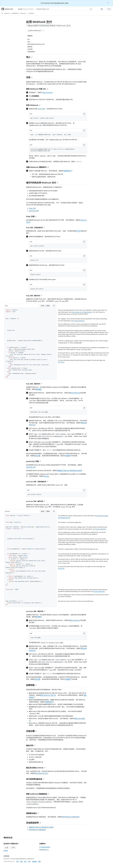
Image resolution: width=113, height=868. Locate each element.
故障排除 (31, 685)
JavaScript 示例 (34, 211)
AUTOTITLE (61, 362)
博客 (39, 861)
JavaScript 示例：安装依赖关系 (37, 482)
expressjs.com (31, 467)
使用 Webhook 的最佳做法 (71, 817)
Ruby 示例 (32, 208)
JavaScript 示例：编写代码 (36, 501)
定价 (29, 861)
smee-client (42, 109)
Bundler (78, 231)
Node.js (46, 476)
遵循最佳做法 (32, 813)
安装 (29, 77)
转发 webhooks (75, 393)
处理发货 (31, 13)
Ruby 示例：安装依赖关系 (35, 228)
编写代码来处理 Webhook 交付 (42, 183)
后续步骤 (37, 456)
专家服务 (34, 861)
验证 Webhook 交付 (41, 773)
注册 (109, 9)
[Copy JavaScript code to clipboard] (54, 511)
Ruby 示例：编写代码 (34, 296)
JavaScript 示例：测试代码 (36, 611)
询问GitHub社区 (45, 847)
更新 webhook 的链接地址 (38, 794)
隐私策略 (6, 851)
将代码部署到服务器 (35, 779)
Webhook (7, 13)
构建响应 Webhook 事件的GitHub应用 (69, 471)
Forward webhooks (79, 321)
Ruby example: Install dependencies (82, 312)
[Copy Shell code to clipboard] (84, 114)
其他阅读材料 (34, 823)
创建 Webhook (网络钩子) (38, 167)
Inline (48, 306)
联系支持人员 (44, 850)
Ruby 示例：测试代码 (34, 384)
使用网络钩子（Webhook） (19, 13)
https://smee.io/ (47, 92)
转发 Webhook (33, 105)
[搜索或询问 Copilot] (64, 9)
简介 (29, 57)
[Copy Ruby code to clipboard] (54, 306)
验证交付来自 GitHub (36, 768)
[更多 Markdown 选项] (43, 31)
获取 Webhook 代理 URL (37, 89)
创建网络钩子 (68, 171)
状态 (25, 861)
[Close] (108, 3)
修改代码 (31, 745)
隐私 (21, 861)
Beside (43, 306)
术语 (18, 861)
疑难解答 (39, 389)
